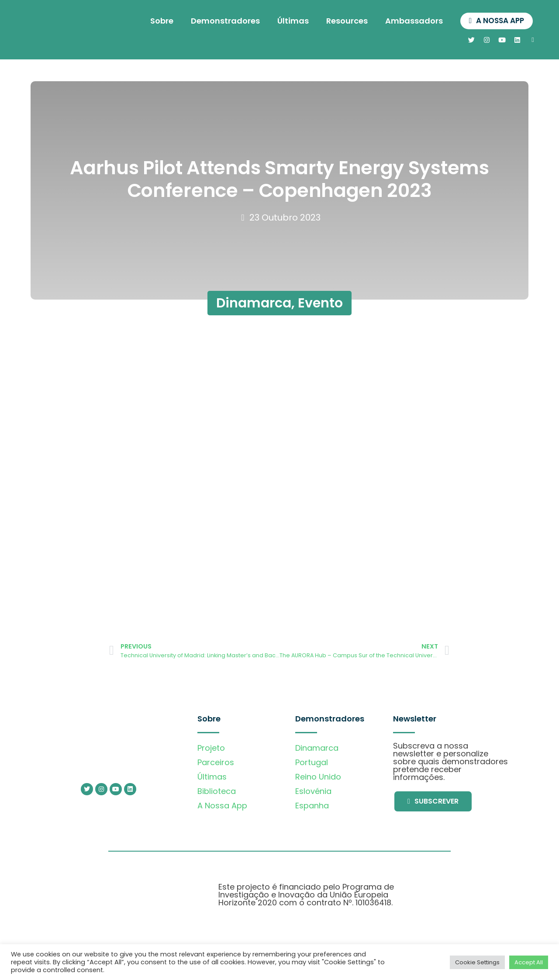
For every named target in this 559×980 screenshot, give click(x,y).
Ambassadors (410, 21)
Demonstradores (221, 21)
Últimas (289, 21)
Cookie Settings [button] (477, 962)
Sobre (157, 21)
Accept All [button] (529, 962)
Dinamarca (254, 303)
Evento (320, 303)
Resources (343, 21)
